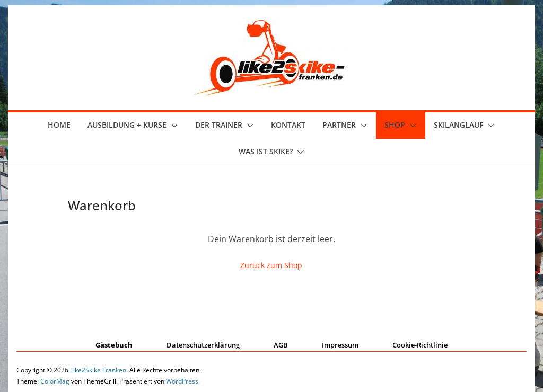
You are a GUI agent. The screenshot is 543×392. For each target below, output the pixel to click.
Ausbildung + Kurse (127, 125)
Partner (339, 125)
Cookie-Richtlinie (420, 345)
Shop (395, 125)
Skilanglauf (458, 125)
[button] (172, 126)
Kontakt (288, 125)
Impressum (340, 345)
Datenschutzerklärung (203, 345)
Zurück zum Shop (271, 265)
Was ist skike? (266, 151)
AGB (281, 345)
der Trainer (219, 125)
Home (59, 125)
